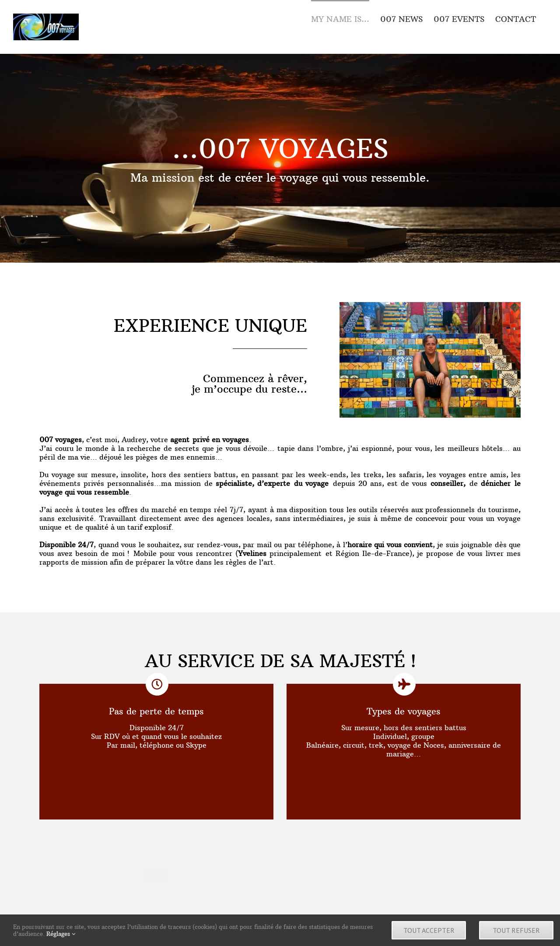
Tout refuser (516, 930)
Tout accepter (429, 930)
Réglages (61, 934)
